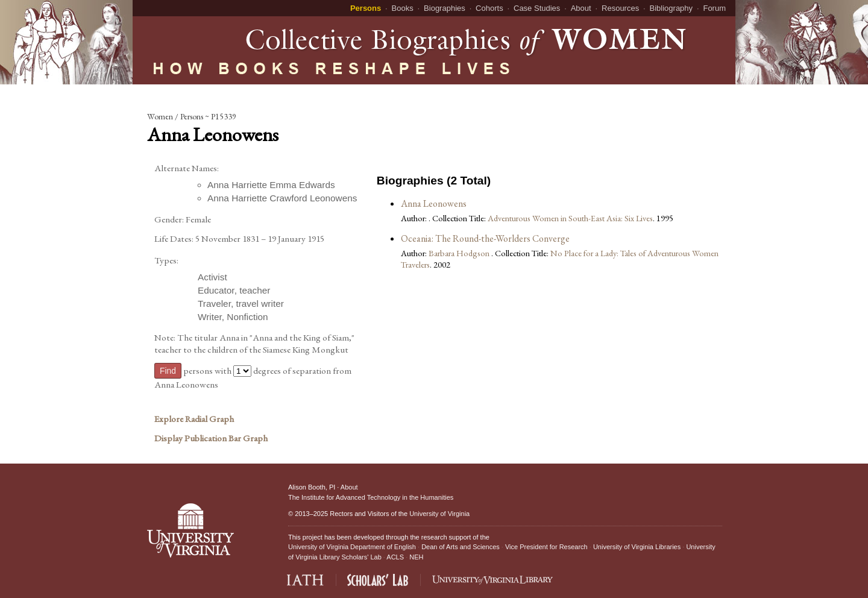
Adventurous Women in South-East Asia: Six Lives (570, 218)
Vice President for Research (546, 547)
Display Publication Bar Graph (211, 438)
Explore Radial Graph (194, 419)
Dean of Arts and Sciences (461, 547)
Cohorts (489, 8)
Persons (366, 8)
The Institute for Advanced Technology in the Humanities (371, 497)
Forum (714, 8)
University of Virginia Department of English (352, 547)
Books (403, 8)
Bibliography (671, 8)
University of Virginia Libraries (637, 547)
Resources (620, 8)
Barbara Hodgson (460, 253)
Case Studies (537, 8)
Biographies (445, 8)
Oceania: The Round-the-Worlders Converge (485, 238)
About (581, 8)
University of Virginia (439, 514)
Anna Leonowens (434, 203)
